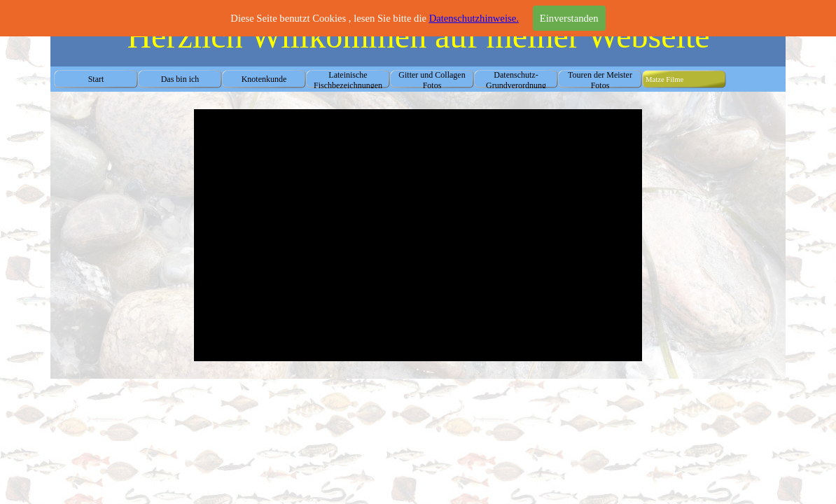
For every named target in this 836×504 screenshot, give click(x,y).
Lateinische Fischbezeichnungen (348, 80)
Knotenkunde (264, 79)
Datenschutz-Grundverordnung (516, 80)
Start (96, 79)
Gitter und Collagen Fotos (432, 80)
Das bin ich (180, 79)
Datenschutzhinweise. (474, 18)
